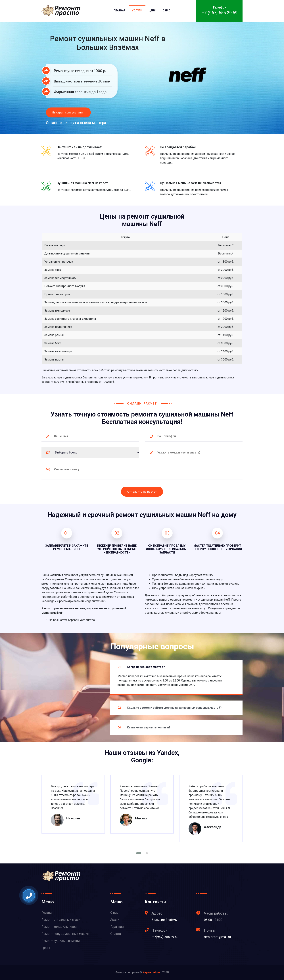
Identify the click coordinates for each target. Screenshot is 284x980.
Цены (152, 11)
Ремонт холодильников (59, 927)
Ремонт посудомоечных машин (65, 934)
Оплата (116, 934)
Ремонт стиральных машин (62, 920)
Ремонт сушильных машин (61, 941)
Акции (115, 920)
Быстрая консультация (68, 112)
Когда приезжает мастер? (141, 667)
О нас (166, 11)
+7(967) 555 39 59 (165, 937)
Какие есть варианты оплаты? (144, 727)
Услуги (137, 11)
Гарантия (117, 927)
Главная (120, 11)
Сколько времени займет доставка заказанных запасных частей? (170, 708)
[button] (139, 853)
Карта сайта (151, 972)
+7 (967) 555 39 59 (220, 13)
